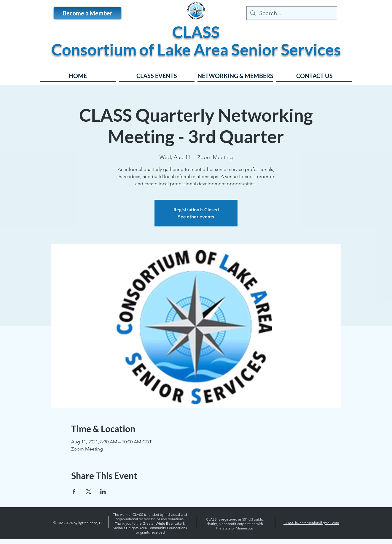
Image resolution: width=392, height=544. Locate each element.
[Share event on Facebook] (74, 491)
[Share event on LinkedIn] (103, 491)
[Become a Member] (87, 13)
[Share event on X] (89, 491)
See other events (196, 217)
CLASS (196, 32)
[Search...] (292, 13)
